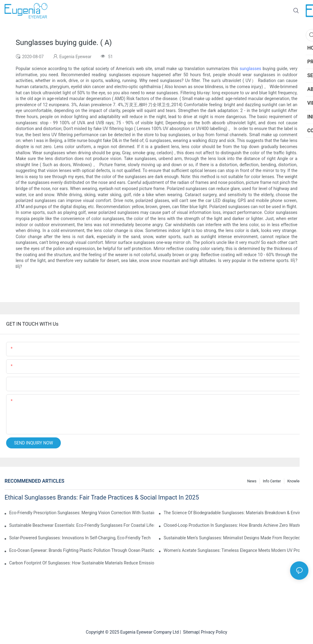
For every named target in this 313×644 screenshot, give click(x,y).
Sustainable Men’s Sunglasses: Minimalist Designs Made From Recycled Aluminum (236, 538)
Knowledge (296, 481)
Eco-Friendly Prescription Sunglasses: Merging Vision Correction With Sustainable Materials (82, 513)
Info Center (272, 481)
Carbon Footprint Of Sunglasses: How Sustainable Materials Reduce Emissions (82, 563)
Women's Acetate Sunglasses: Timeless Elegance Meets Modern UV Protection (236, 550)
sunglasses (250, 69)
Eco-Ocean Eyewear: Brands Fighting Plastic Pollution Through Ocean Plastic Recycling (82, 550)
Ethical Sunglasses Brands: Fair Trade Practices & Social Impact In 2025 (102, 497)
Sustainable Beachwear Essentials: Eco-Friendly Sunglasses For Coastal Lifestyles (82, 525)
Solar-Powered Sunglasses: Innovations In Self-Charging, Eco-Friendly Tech (80, 538)
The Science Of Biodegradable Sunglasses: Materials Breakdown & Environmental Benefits (236, 513)
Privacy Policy (214, 632)
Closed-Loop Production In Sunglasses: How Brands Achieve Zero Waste (232, 525)
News (252, 481)
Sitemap (190, 632)
